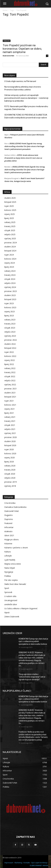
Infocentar (9, 527)
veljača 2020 (10, 478)
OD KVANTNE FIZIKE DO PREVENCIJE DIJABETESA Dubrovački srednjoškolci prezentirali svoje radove (26, 116)
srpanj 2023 (10, 311)
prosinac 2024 (11, 243)
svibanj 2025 (10, 222)
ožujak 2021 (10, 425)
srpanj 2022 (10, 360)
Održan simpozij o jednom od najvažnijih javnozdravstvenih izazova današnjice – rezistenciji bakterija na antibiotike (26, 98)
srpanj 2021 (10, 409)
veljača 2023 (10, 332)
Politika (8, 576)
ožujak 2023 (10, 328)
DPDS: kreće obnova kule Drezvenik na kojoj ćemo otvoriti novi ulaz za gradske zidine (23, 158)
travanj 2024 (10, 275)
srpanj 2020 (10, 458)
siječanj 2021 (10, 433)
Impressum (9, 863)
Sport (7, 588)
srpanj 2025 (10, 214)
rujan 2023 (9, 303)
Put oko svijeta (11, 580)
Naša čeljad (10, 568)
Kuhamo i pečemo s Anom (16, 548)
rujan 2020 (9, 449)
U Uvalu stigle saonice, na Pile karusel (20, 81)
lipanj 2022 (9, 364)
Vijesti (7, 612)
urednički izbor (11, 604)
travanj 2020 (10, 470)
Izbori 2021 (9, 535)
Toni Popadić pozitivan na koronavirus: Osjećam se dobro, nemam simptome (22, 49)
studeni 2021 (10, 393)
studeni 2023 (10, 295)
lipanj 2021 (9, 413)
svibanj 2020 (10, 466)
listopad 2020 (10, 445)
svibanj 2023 (10, 320)
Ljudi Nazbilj (10, 560)
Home (5, 10)
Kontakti (27, 863)
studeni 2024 (10, 247)
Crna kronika (10, 503)
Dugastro (8, 515)
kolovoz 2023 (10, 307)
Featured (7, 41)
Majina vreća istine (13, 564)
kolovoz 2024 (10, 259)
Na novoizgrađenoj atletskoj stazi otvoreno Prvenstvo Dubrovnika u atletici (23, 88)
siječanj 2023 (10, 336)
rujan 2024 (9, 255)
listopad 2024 (10, 251)
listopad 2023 (10, 299)
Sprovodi (8, 592)
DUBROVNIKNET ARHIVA (39, 865)
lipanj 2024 (9, 267)
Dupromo (9, 519)
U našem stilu (10, 596)
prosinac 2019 (11, 482)
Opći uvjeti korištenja (39, 863)
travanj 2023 (10, 324)
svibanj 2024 (10, 271)
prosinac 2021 (11, 389)
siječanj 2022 (10, 385)
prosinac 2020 (11, 437)
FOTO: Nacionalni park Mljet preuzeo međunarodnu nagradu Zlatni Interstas (26, 108)
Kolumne (8, 544)
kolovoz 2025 (10, 210)
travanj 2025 (10, 226)
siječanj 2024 (10, 287)
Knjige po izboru (11, 539)
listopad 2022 (10, 348)
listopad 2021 (10, 397)
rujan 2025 (9, 206)
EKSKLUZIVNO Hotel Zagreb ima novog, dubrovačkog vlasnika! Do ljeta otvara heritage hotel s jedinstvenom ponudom (24, 146)
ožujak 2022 (10, 376)
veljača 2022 (10, 380)
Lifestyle (8, 556)
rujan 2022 (9, 352)
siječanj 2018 (10, 486)
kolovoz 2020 (10, 453)
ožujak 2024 (10, 279)
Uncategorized (11, 600)
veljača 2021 (10, 429)
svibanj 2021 (10, 417)
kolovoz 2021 (10, 405)
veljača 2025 (10, 234)
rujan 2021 (9, 401)
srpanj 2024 (10, 263)
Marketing (18, 863)
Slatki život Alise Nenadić (15, 584)
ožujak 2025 (10, 230)
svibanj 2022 (10, 368)
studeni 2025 (10, 198)
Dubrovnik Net (8, 56)
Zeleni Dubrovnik (12, 617)
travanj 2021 (10, 421)
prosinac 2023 (11, 291)
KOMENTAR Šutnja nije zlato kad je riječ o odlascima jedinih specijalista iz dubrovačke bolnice (33, 641)
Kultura (7, 552)
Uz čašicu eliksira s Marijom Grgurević (21, 608)
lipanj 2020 (9, 462)
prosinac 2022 (11, 340)
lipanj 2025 (9, 218)
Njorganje (9, 572)
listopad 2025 (10, 202)
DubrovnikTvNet (12, 511)
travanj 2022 (10, 372)
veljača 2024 (10, 283)
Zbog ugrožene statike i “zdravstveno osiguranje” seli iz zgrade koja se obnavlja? (32, 677)
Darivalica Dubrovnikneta (15, 507)
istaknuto (8, 531)
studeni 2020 (10, 441)
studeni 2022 (10, 344)
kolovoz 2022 (10, 356)
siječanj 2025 (10, 238)
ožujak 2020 (10, 474)
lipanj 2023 (9, 316)
